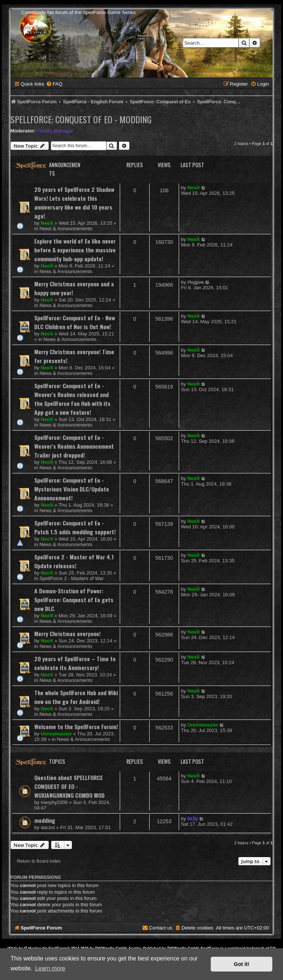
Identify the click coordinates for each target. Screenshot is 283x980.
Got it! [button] (242, 964)
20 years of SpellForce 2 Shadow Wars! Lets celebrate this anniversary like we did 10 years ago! (74, 203)
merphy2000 (54, 802)
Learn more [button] (50, 968)
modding (45, 820)
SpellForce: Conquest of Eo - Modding (81, 119)
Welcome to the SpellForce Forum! (76, 727)
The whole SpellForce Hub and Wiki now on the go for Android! (76, 697)
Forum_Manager (55, 131)
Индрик (196, 282)
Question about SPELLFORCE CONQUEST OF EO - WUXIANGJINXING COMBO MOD (69, 786)
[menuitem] (54, 84)
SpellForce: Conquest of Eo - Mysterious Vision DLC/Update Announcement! (72, 489)
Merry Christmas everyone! (67, 634)
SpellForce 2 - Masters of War (72, 578)
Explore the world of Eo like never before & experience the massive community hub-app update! (75, 250)
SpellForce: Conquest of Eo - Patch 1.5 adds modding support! (75, 527)
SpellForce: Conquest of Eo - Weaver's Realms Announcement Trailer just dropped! (74, 446)
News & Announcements (66, 229)
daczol (48, 827)
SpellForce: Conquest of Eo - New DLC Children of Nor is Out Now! (75, 322)
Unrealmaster (56, 734)
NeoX (47, 223)
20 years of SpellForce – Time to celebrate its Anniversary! (75, 663)
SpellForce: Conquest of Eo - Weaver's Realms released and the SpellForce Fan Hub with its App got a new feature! (72, 399)
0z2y (193, 819)
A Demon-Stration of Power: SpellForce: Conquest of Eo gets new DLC (74, 600)
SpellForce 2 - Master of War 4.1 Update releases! (74, 561)
